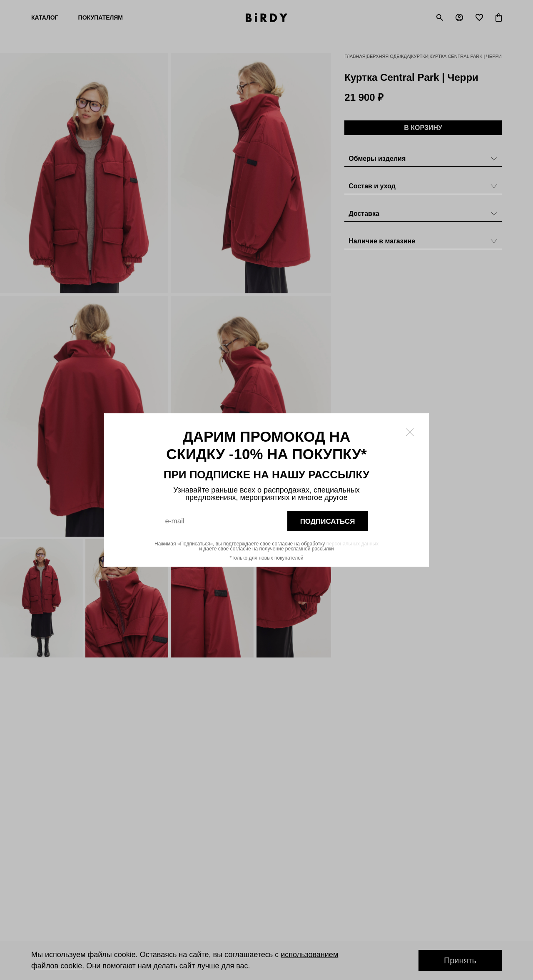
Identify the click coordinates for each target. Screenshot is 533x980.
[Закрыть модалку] (410, 432)
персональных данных (352, 544)
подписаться (328, 521)
